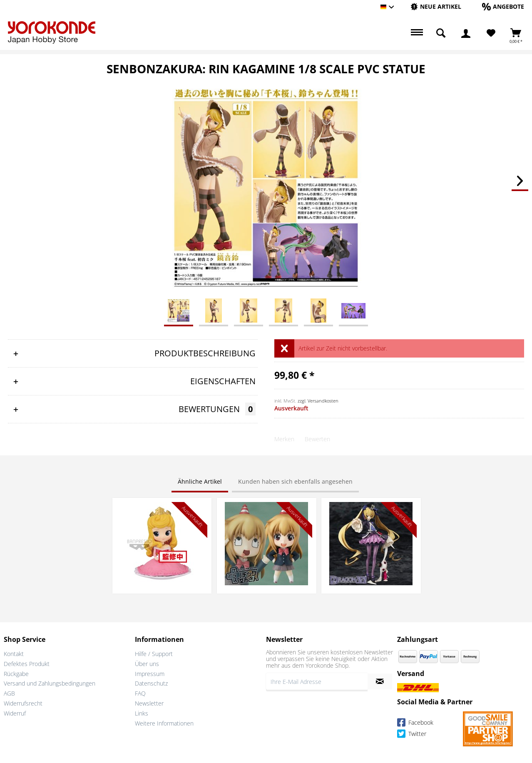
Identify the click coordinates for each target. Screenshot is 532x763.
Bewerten (317, 439)
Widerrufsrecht (23, 703)
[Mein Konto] (466, 33)
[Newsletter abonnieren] (380, 681)
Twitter (412, 735)
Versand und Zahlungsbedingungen (50, 683)
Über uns (147, 664)
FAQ (140, 693)
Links (142, 713)
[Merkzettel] (491, 33)
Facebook (415, 724)
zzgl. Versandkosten (318, 401)
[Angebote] (503, 6)
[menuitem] (436, 7)
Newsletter (149, 703)
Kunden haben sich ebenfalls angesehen (295, 481)
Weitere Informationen (164, 723)
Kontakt (14, 654)
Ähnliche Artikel (200, 481)
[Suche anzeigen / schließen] (441, 33)
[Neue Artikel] (436, 6)
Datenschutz (151, 683)
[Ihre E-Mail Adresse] (317, 681)
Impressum (150, 674)
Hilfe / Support (154, 654)
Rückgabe (16, 674)
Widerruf (15, 713)
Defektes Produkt (27, 664)
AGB (9, 693)
